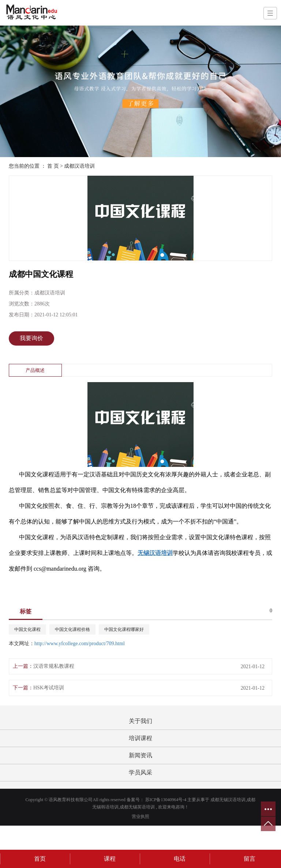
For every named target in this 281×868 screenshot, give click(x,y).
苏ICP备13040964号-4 (166, 800)
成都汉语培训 (79, 166)
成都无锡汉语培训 (228, 800)
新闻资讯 (140, 755)
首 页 (53, 166)
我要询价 (31, 338)
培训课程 (140, 738)
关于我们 (140, 721)
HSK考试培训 (49, 688)
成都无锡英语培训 (137, 807)
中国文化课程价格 (72, 629)
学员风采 (140, 772)
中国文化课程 (27, 629)
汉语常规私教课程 (54, 666)
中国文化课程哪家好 (124, 629)
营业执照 (140, 816)
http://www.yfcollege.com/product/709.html (80, 644)
